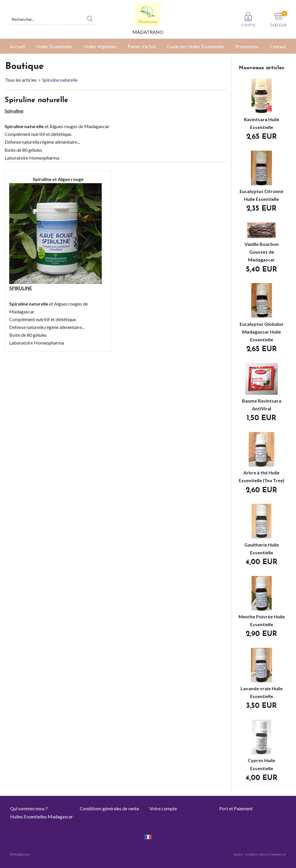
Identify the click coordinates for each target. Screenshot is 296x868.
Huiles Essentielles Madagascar (41, 816)
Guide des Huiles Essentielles (196, 46)
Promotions (247, 46)
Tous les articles (21, 80)
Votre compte (163, 808)
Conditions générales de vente (109, 808)
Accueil (17, 46)
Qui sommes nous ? (29, 808)
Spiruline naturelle (60, 80)
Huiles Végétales (100, 46)
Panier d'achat (142, 46)
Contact (278, 46)
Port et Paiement (236, 808)
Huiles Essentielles (54, 46)
